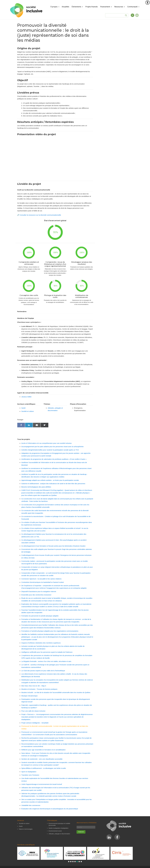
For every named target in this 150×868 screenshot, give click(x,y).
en (137, 15)
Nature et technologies (26, 829)
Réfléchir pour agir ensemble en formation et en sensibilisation (43, 750)
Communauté (133, 7)
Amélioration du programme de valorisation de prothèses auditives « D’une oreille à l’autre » (54, 459)
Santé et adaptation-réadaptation (58, 828)
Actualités (65, 7)
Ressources (119, 7)
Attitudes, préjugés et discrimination (59, 834)
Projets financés (92, 7)
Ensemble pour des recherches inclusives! (36, 595)
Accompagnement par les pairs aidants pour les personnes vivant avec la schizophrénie (52, 447)
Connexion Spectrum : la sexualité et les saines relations (41, 579)
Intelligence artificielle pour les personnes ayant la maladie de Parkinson (47, 652)
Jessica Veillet (26, 397)
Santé (23, 408)
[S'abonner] (81, 832)
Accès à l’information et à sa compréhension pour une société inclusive (46, 443)
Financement (105, 7)
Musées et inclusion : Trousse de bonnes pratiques (39, 689)
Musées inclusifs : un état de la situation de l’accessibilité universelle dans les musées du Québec (56, 692)
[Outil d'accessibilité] (147, 2)
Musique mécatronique (29, 696)
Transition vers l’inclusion (30, 775)
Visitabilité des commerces (31, 805)
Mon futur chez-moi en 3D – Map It (34, 686)
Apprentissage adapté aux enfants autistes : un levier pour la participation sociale (50, 480)
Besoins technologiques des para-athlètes (36, 487)
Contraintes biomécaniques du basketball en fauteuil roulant (43, 582)
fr (132, 15)
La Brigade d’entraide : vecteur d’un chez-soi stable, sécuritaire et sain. (46, 661)
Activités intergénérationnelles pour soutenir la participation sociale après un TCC (50, 450)
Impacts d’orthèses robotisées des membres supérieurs (41, 643)
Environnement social (55, 831)
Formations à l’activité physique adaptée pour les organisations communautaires (50, 631)
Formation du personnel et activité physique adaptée (40, 616)
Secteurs (21, 820)
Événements (77, 7)
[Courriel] (86, 827)
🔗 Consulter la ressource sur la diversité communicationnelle (39, 215)
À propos (54, 7)
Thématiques (52, 820)
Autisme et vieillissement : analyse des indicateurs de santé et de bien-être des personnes (53, 484)
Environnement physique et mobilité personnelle (59, 824)
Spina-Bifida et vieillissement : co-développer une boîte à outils (44, 768)
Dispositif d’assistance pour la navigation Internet (39, 591)
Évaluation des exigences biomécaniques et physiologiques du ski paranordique (50, 809)
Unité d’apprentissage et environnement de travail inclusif (42, 784)
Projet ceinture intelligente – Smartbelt (35, 723)
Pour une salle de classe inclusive (33, 711)
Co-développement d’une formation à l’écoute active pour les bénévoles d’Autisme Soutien (53, 546)
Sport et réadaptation (29, 772)
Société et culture (28, 411)
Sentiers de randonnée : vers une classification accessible (42, 759)
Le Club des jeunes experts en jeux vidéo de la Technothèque (43, 671)
